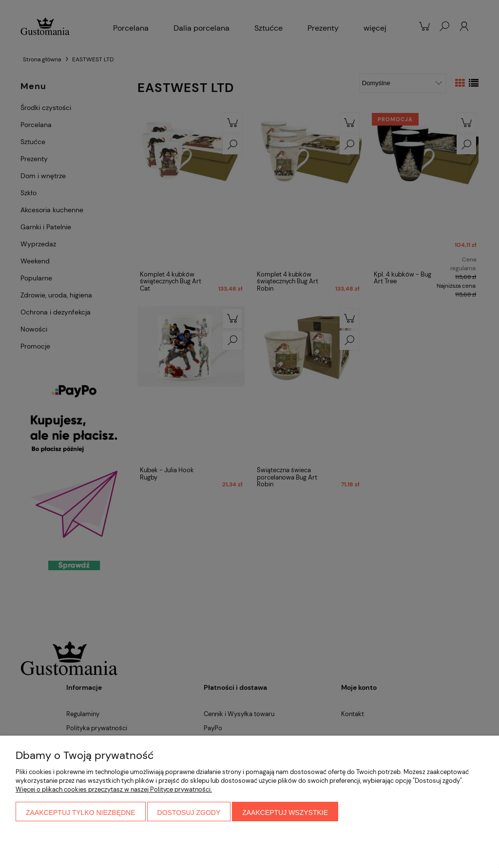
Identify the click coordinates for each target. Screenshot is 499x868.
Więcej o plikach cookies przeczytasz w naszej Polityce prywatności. (114, 789)
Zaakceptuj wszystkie (285, 813)
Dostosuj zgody (189, 813)
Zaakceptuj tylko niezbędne (81, 813)
